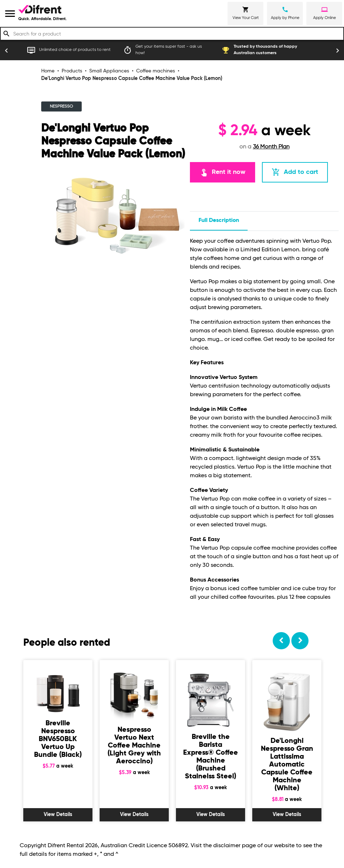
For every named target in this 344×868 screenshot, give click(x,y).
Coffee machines (156, 71)
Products (72, 71)
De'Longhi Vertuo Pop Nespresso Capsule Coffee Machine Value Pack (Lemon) (132, 79)
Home (48, 71)
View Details (58, 815)
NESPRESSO (61, 106)
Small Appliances (109, 71)
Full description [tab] (219, 220)
